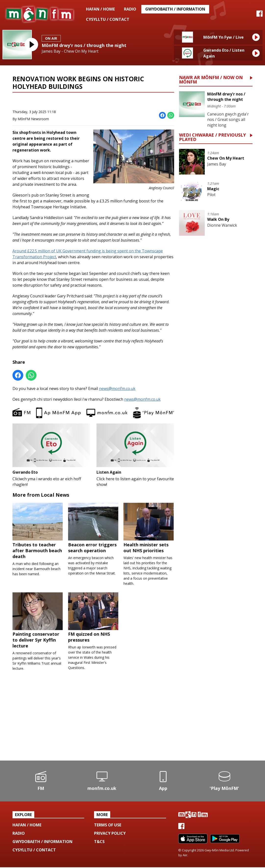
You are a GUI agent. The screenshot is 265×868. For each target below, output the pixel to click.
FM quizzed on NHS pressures (93, 618)
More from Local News (69, 101)
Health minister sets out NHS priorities (149, 528)
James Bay (217, 164)
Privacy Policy (110, 834)
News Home (30, 101)
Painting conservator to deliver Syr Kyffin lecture (38, 621)
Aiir (185, 856)
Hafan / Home (100, 9)
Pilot (211, 195)
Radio (130, 9)
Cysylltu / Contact (108, 19)
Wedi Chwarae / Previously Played (212, 137)
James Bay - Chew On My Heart (70, 51)
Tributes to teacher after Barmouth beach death (38, 531)
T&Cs (99, 842)
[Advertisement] (93, 722)
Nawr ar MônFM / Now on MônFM (211, 80)
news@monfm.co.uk (117, 388)
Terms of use (108, 826)
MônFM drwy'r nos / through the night (84, 45)
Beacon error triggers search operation (93, 528)
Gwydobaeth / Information (175, 9)
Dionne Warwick (222, 225)
